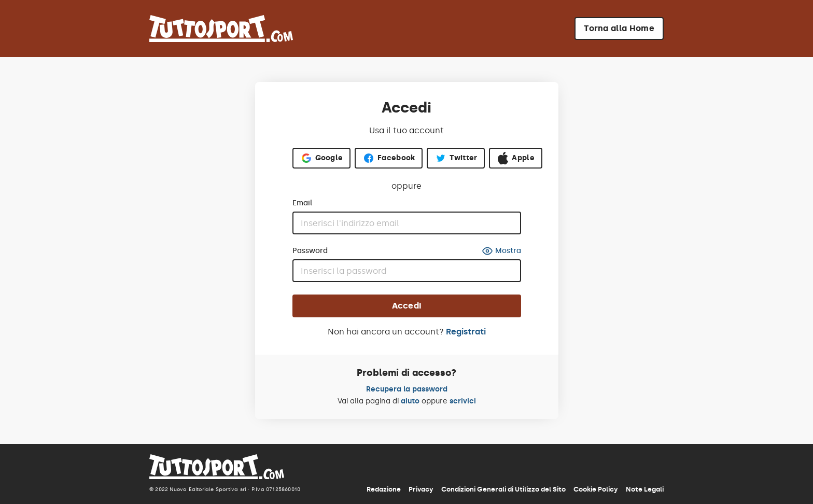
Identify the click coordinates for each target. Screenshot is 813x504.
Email (302, 203)
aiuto (410, 401)
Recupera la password (407, 389)
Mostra (502, 251)
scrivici (463, 401)
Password (310, 251)
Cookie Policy (596, 489)
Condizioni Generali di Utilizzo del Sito (503, 489)
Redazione (384, 489)
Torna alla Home (619, 28)
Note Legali (645, 489)
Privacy (421, 489)
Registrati (466, 332)
